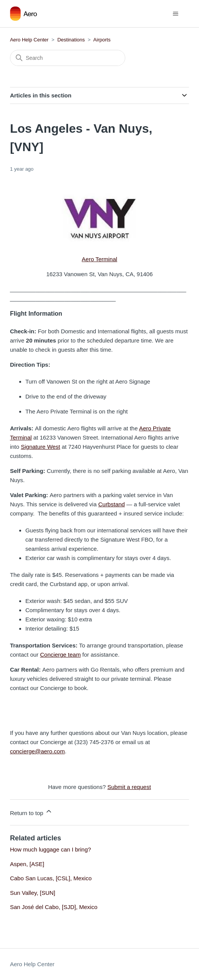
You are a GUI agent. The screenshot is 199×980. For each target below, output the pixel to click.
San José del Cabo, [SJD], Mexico (54, 907)
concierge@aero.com (37, 751)
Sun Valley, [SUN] (33, 893)
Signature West (40, 447)
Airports (102, 40)
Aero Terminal (99, 259)
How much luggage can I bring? (51, 849)
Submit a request (129, 787)
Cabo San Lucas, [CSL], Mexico (51, 878)
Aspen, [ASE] (27, 864)
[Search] (68, 58)
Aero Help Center (29, 40)
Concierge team (60, 655)
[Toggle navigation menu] (175, 14)
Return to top (31, 812)
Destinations (71, 40)
